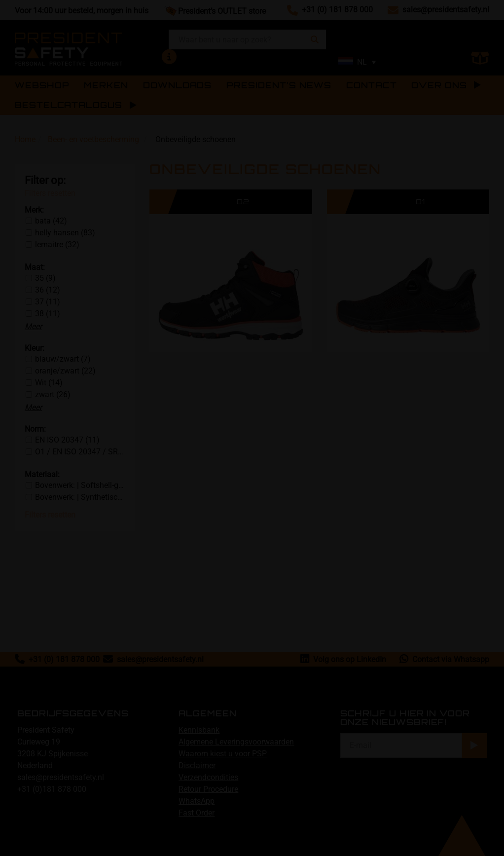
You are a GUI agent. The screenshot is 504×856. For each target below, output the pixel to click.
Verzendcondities (208, 777)
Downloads (177, 85)
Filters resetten (50, 193)
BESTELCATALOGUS (69, 105)
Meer (33, 326)
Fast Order (197, 813)
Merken (106, 85)
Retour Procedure (208, 789)
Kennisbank (199, 730)
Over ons (446, 85)
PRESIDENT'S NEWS (279, 85)
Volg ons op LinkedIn (343, 659)
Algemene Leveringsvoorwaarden (236, 742)
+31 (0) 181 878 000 (337, 10)
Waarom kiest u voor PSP (223, 754)
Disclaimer (197, 765)
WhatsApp (197, 801)
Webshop (42, 85)
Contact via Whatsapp (444, 659)
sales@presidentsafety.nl (446, 10)
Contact (371, 85)
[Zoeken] (315, 39)
